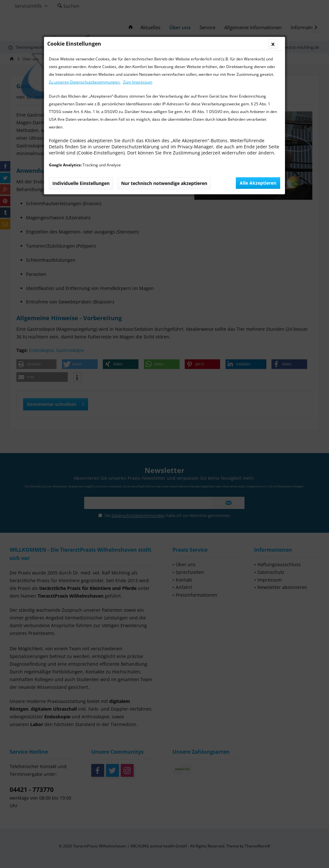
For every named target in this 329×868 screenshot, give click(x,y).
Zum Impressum (138, 82)
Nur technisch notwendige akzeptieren (164, 183)
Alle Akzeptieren (258, 183)
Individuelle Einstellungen (81, 183)
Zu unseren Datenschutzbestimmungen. (85, 82)
